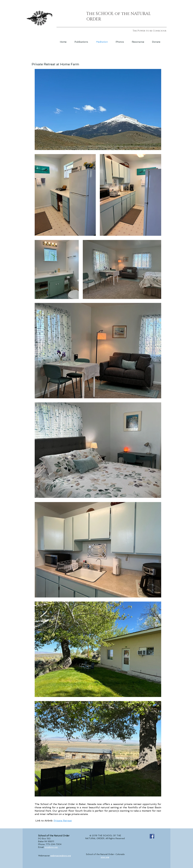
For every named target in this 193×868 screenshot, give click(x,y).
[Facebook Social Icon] (152, 836)
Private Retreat (63, 821)
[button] (81, 42)
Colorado (120, 854)
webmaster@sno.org (61, 856)
